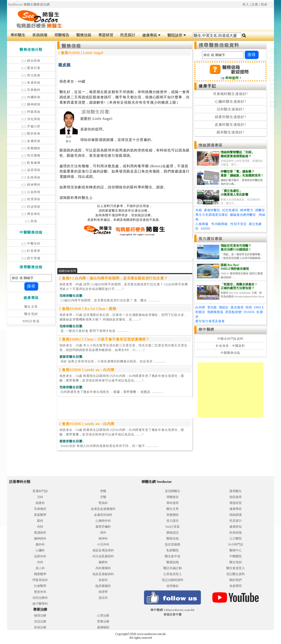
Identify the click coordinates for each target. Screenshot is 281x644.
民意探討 (128, 35)
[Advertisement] (163, 19)
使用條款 (173, 586)
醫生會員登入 (236, 568)
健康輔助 (103, 627)
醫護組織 (173, 562)
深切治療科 (40, 598)
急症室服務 (173, 544)
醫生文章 (31, 307)
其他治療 (40, 627)
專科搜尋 (173, 503)
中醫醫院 (236, 556)
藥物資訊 (173, 533)
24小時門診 (236, 544)
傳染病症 (31, 214)
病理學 (103, 592)
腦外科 (40, 544)
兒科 (40, 497)
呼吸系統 (31, 112)
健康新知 (236, 527)
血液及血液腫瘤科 (103, 509)
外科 (40, 562)
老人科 (40, 568)
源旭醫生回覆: (96, 112)
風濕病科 (40, 533)
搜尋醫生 (236, 491)
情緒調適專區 (211, 145)
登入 (246, 4)
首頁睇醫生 (173, 491)
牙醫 (103, 497)
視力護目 (173, 521)
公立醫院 (236, 539)
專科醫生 (18, 35)
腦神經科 (40, 539)
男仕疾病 (31, 75)
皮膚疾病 (31, 141)
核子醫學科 (40, 604)
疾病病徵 (40, 35)
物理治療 (40, 616)
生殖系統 (31, 177)
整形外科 (40, 592)
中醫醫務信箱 (230, 353)
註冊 (255, 4)
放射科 (103, 580)
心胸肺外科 (103, 521)
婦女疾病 (31, 61)
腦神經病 (31, 104)
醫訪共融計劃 (173, 568)
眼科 (40, 521)
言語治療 (40, 622)
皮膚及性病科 (103, 515)
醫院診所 (177, 35)
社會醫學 (40, 586)
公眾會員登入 (173, 574)
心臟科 (40, 550)
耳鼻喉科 (31, 90)
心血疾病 (31, 192)
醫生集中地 (173, 556)
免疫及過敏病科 (103, 574)
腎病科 (103, 503)
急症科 (103, 598)
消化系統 (31, 119)
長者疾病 (31, 83)
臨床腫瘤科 (103, 586)
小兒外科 (103, 544)
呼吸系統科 (40, 580)
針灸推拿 (31, 251)
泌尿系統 (31, 170)
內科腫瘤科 (103, 568)
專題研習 (106, 35)
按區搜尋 (236, 497)
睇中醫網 (206, 329)
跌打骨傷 (31, 258)
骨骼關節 (31, 148)
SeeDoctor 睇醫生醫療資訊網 (29, 4)
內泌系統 (31, 207)
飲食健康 (31, 163)
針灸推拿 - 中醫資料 (230, 346)
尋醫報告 (62, 35)
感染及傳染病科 (103, 550)
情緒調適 (236, 515)
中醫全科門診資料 (230, 339)
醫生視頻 (31, 314)
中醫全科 (31, 244)
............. (110, 300)
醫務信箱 (84, 35)
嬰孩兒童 (31, 68)
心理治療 (103, 616)
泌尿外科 (40, 556)
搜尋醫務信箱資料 (219, 45)
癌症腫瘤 (31, 156)
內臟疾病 (31, 97)
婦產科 (40, 503)
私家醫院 (173, 550)
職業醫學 (40, 574)
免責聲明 (236, 586)
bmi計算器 (173, 527)
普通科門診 (40, 491)
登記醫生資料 (236, 574)
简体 (264, 4)
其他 (31, 221)
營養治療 (103, 622)
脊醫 (103, 491)
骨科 (103, 533)
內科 (40, 527)
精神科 (103, 539)
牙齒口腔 (31, 126)
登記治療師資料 (173, 580)
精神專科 (31, 185)
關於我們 (236, 580)
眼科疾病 (31, 134)
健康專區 (151, 35)
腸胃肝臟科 (103, 527)
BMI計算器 (31, 321)
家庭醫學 (40, 515)
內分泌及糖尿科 (103, 556)
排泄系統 (31, 199)
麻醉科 (103, 562)
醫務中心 (236, 550)
